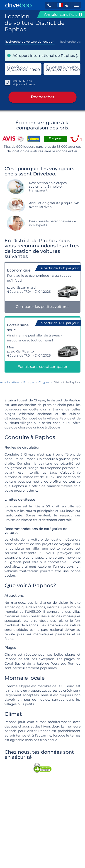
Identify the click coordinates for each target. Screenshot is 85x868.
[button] (49, 5)
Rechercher (43, 97)
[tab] (30, 40)
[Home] (18, 5)
